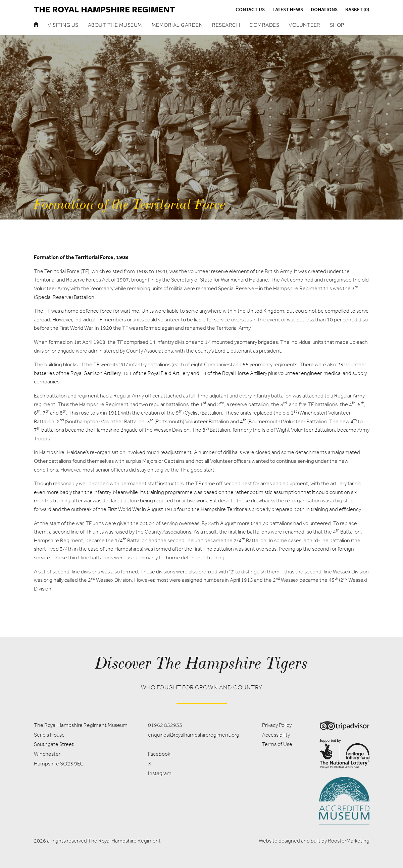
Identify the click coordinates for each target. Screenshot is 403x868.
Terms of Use (277, 744)
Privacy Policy (277, 725)
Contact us (250, 9)
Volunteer (305, 25)
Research (226, 25)
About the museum (115, 25)
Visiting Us (63, 25)
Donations (324, 9)
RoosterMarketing (349, 841)
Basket (357, 9)
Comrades (264, 25)
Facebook (159, 754)
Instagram (160, 773)
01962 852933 (165, 725)
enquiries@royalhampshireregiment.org (194, 735)
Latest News (288, 9)
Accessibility (276, 735)
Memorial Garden (177, 25)
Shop (337, 25)
